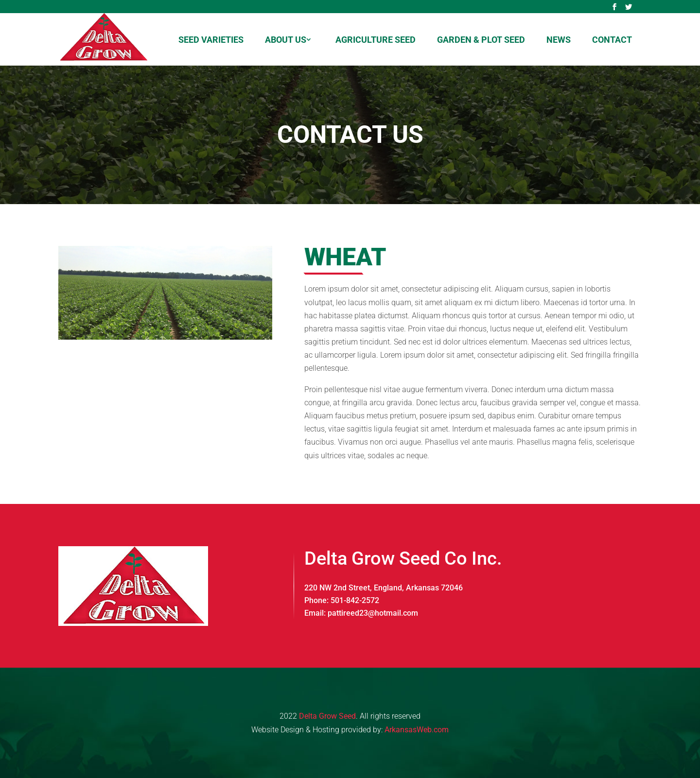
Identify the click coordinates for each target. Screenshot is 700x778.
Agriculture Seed (376, 40)
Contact (612, 40)
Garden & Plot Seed (481, 40)
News (559, 40)
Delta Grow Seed (327, 716)
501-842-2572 (355, 600)
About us (286, 40)
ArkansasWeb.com (417, 730)
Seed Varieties (211, 40)
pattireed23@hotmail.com (373, 613)
